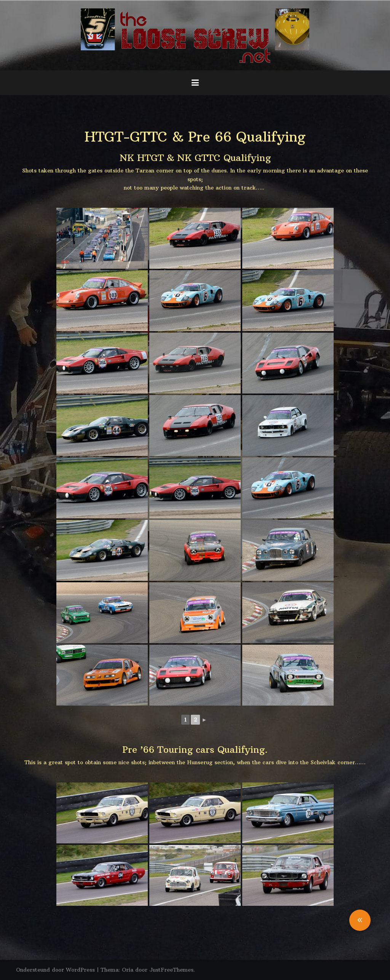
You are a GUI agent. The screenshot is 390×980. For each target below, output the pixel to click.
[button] (360, 920)
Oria (128, 970)
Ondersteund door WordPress (55, 970)
